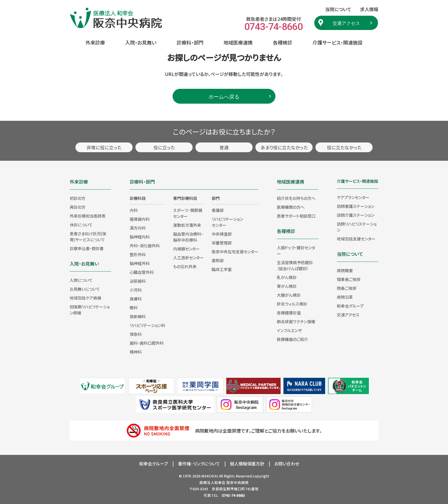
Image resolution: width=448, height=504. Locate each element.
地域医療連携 (238, 42)
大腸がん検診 (289, 295)
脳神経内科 (140, 237)
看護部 (218, 210)
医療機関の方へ (291, 207)
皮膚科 (136, 299)
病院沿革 (345, 297)
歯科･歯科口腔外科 (147, 343)
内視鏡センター (186, 249)
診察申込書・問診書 (87, 248)
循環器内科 (140, 219)
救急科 (136, 334)
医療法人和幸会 (212, 482)
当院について (350, 254)
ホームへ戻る (224, 96)
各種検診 (283, 42)
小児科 (136, 290)
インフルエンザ (289, 330)
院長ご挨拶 (347, 288)
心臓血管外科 (142, 272)
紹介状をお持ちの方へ (296, 198)
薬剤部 (218, 260)
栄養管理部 (222, 243)
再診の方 (78, 207)
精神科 (136, 352)
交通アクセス (346, 23)
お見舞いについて (85, 289)
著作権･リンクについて (199, 464)
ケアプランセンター (353, 197)
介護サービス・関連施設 (338, 42)
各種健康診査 (289, 313)
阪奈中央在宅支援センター (235, 252)
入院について (81, 280)
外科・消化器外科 (145, 246)
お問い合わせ (287, 464)
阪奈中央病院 (237, 482)
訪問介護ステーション (356, 215)
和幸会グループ (350, 306)
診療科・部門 (190, 42)
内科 (134, 210)
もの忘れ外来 (185, 266)
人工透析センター (188, 258)
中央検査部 (222, 234)
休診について (81, 225)
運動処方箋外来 (187, 225)
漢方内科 (138, 228)
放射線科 (138, 316)
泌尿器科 (138, 281)
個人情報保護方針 (247, 464)
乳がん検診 (287, 277)
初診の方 (78, 198)
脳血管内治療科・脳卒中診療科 (188, 237)
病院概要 (345, 270)
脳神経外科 (140, 263)
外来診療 (95, 42)
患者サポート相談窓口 (296, 216)
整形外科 (138, 254)
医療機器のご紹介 (292, 339)
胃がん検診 (287, 286)
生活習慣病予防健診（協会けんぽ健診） (295, 265)
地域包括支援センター (356, 239)
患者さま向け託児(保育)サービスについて (88, 237)
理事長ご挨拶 (349, 279)
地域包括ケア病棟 (85, 298)
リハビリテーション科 (147, 325)
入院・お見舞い (141, 42)
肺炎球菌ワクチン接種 (296, 322)
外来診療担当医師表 (88, 216)
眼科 (134, 308)
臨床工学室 (222, 269)
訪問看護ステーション (356, 206)
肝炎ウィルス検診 (292, 304)
